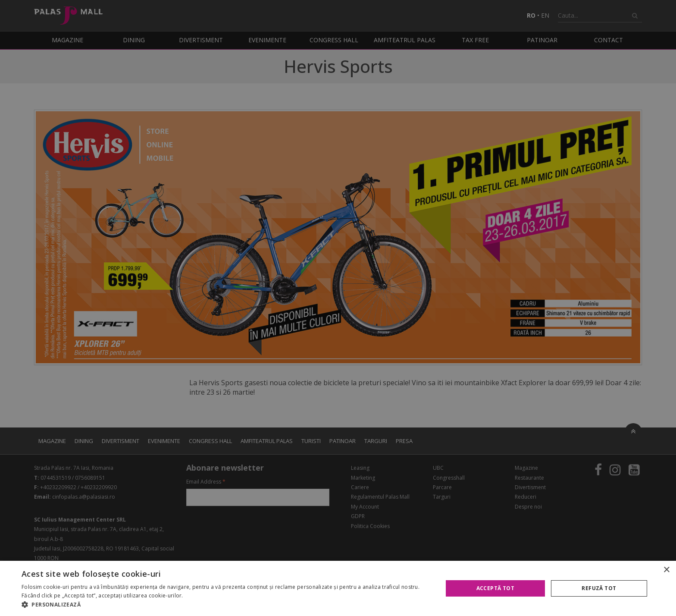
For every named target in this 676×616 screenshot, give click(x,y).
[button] (226, 605)
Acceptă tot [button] (495, 588)
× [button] (666, 570)
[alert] (338, 308)
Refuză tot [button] (599, 588)
